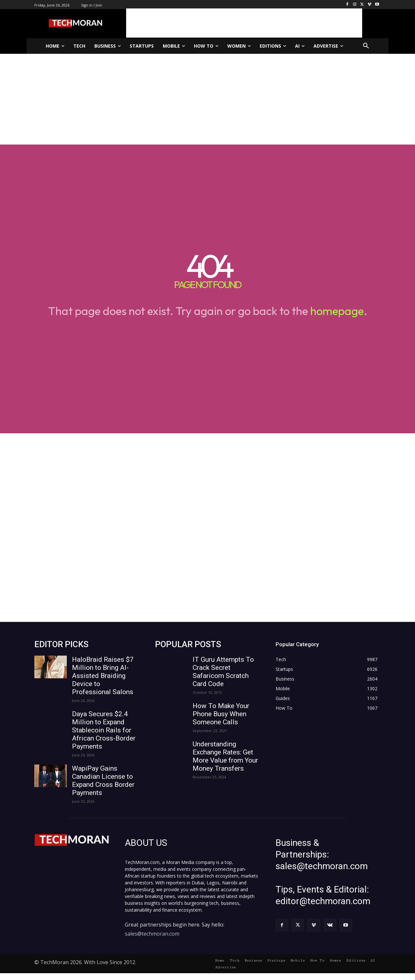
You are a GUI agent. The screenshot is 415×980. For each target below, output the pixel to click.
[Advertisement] (244, 23)
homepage (337, 311)
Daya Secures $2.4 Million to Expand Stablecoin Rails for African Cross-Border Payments (104, 730)
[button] (366, 46)
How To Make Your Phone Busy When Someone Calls (221, 714)
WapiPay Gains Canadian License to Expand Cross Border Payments (103, 781)
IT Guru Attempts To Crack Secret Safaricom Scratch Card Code (223, 672)
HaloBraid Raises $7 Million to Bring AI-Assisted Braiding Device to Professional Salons (103, 676)
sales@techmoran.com (152, 934)
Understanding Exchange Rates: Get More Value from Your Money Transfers (225, 756)
